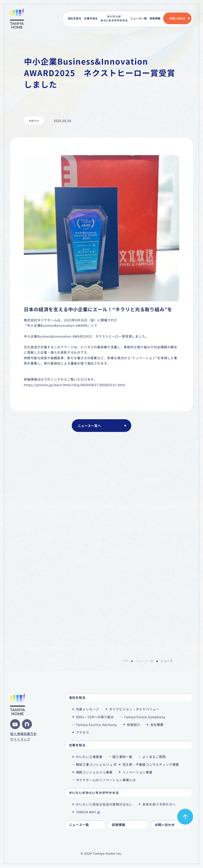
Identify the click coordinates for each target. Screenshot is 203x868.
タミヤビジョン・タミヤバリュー (134, 709)
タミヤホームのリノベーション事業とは (106, 780)
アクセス (83, 732)
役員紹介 (134, 725)
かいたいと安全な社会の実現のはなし (104, 804)
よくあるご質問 (154, 757)
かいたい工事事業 (89, 757)
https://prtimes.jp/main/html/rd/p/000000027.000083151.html (75, 385)
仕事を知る (91, 18)
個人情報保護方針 (23, 734)
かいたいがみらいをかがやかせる (114, 18)
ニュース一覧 (139, 18)
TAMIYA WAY (86, 812)
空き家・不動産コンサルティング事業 (151, 764)
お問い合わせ (177, 18)
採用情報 (155, 18)
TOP (125, 661)
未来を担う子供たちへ (159, 804)
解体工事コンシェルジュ (94, 764)
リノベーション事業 (137, 772)
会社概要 (157, 725)
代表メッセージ (88, 709)
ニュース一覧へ (89, 426)
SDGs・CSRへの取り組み (95, 717)
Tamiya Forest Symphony (145, 717)
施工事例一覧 (122, 757)
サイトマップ (20, 739)
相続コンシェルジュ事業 (94, 772)
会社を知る (75, 18)
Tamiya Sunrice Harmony (97, 725)
